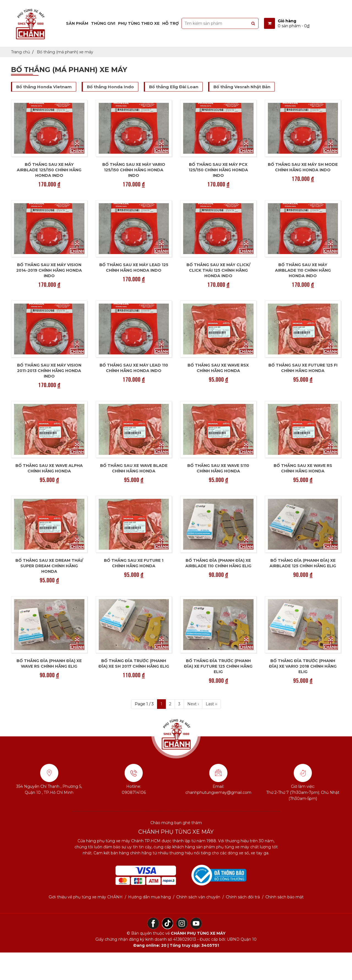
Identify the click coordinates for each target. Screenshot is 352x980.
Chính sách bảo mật (284, 897)
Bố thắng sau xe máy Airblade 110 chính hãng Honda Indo (303, 270)
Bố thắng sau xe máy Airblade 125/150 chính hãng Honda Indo (49, 170)
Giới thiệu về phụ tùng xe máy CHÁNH (86, 897)
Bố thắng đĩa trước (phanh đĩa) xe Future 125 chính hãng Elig (218, 666)
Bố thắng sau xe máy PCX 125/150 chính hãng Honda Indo (218, 170)
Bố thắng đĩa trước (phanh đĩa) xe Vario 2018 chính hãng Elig (303, 666)
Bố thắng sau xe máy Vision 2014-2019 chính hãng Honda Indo (49, 270)
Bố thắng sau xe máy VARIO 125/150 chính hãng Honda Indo (134, 170)
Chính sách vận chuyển (198, 897)
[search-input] (220, 23)
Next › (193, 704)
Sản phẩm (77, 23)
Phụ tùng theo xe (139, 23)
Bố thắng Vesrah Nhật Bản (242, 87)
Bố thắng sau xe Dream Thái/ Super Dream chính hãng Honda (49, 566)
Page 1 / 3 (144, 704)
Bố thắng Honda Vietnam (44, 87)
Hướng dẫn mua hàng (149, 897)
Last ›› (211, 704)
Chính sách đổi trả (243, 897)
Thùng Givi (103, 23)
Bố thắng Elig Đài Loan (174, 87)
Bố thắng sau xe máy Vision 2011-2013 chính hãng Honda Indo (49, 371)
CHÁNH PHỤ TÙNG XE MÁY (198, 933)
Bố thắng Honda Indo (110, 87)
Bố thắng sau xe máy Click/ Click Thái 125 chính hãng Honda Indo (218, 270)
